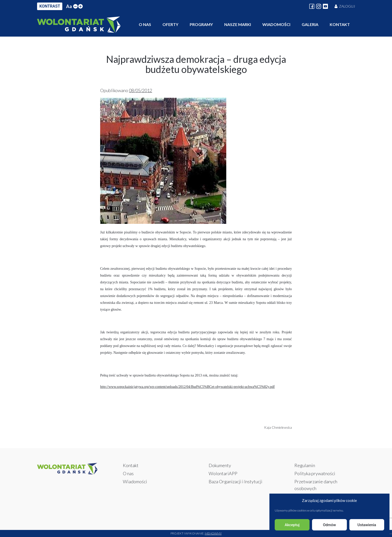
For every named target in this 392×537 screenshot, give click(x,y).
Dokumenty (220, 465)
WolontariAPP (223, 473)
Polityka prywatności (315, 473)
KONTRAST (50, 6)
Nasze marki (238, 24)
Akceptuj (292, 525)
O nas (145, 24)
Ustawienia (367, 525)
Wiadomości (276, 24)
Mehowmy (213, 533)
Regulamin (305, 465)
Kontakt (340, 24)
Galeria (310, 24)
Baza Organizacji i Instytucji (235, 481)
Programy (201, 24)
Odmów (329, 525)
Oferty (170, 24)
